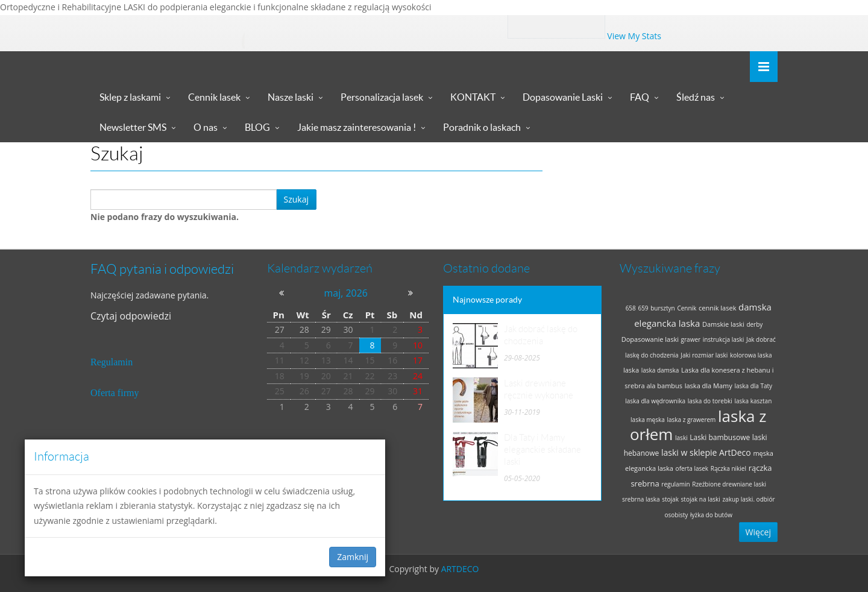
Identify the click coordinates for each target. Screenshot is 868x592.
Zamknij (353, 557)
